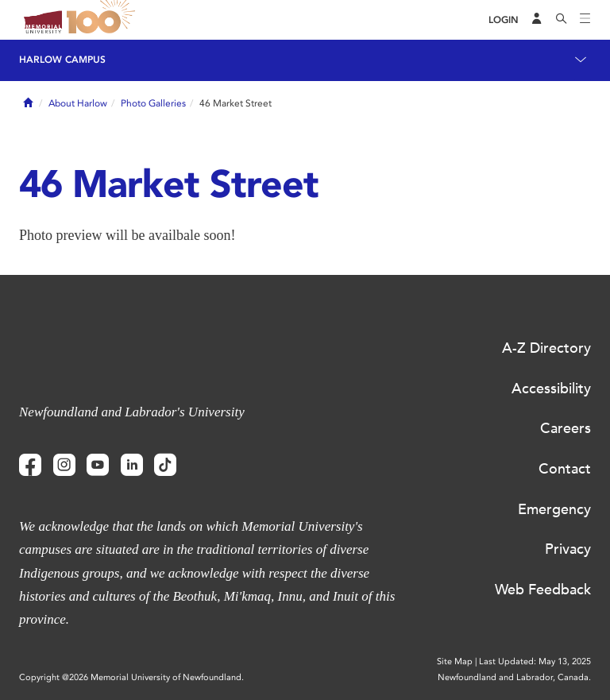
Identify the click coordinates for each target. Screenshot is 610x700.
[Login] (504, 20)
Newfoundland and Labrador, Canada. (514, 677)
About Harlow (78, 103)
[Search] (562, 20)
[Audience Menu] (537, 20)
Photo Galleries (153, 103)
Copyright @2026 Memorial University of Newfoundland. (131, 677)
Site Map (455, 661)
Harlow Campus (62, 60)
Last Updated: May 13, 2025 (535, 661)
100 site (103, 20)
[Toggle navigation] (585, 20)
